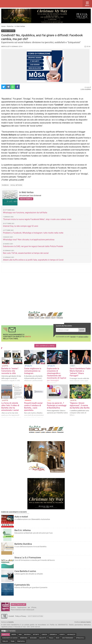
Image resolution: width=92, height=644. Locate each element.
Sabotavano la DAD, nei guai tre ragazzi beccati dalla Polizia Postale (33, 246)
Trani (12, 641)
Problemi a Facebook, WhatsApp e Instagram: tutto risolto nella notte (33, 233)
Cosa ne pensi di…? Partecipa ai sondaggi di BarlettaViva (57, 405)
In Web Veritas (20, 26)
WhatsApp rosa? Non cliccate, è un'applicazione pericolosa (29, 240)
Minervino (24, 638)
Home (3, 26)
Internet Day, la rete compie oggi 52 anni (21, 226)
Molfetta (43, 638)
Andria (14, 635)
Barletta (6, 635)
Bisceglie (27, 635)
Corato (62, 635)
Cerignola (53, 635)
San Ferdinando (68, 638)
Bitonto (36, 635)
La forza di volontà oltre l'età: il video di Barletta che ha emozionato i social (10, 407)
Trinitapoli (21, 641)
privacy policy (83, 337)
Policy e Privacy (21, 616)
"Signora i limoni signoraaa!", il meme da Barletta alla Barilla (80, 405)
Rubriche (10, 26)
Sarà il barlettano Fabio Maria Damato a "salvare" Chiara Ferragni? (80, 372)
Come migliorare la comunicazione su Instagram (33, 371)
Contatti (11, 616)
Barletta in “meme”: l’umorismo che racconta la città (10, 371)
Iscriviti (82, 330)
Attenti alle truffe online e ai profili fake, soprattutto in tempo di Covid (33, 260)
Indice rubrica (26, 199)
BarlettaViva (14, 4)
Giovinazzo (71, 635)
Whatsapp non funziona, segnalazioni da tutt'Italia (25, 213)
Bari (20, 635)
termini (73, 337)
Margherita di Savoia (10, 638)
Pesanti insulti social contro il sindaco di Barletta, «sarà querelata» (33, 407)
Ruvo (58, 638)
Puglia (51, 638)
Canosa (44, 635)
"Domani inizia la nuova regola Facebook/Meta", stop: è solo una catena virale (37, 219)
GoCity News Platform (35, 616)
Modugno (33, 638)
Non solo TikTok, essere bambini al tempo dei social (26, 253)
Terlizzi (5, 641)
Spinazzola (80, 638)
